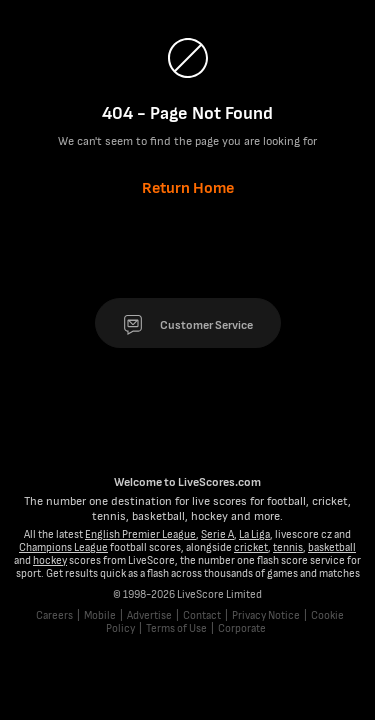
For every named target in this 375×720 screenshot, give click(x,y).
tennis (288, 547)
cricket (251, 547)
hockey (50, 560)
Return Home (188, 188)
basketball (332, 547)
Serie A (217, 534)
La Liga (254, 534)
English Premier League (140, 534)
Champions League (63, 547)
